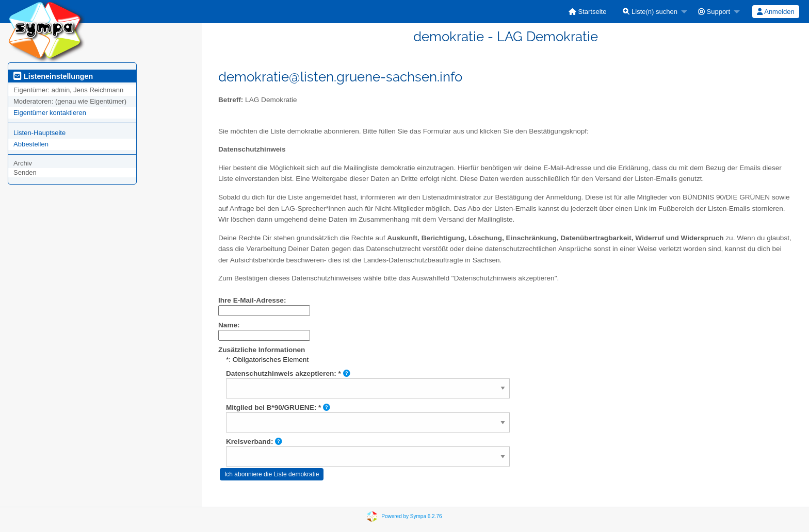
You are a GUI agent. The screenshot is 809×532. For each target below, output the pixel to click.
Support (714, 12)
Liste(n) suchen (650, 12)
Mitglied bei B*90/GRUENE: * (278, 408)
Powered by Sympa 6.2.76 (411, 516)
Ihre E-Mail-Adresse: (252, 300)
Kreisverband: (254, 442)
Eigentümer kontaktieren (50, 113)
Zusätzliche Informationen (262, 350)
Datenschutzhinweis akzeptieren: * (288, 373)
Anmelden (775, 12)
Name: (229, 325)
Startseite (588, 12)
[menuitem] (588, 12)
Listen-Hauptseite (39, 133)
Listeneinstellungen (53, 76)
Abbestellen (31, 144)
